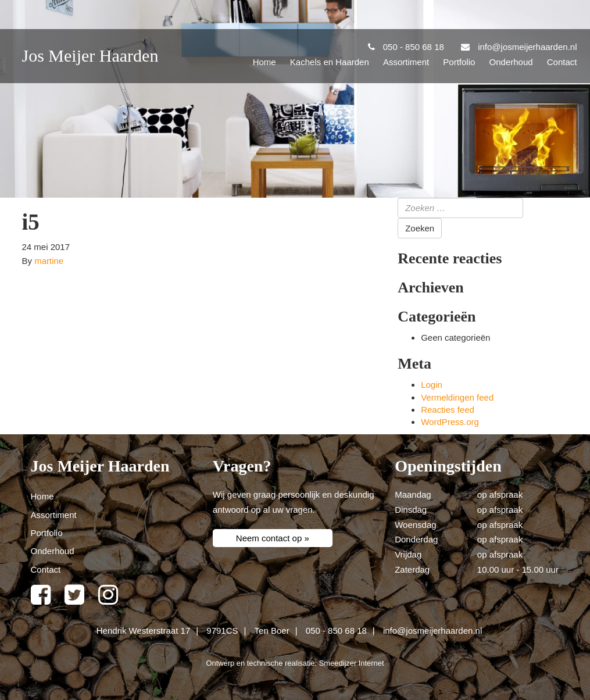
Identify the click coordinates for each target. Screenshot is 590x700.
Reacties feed (448, 410)
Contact (562, 62)
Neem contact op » (273, 538)
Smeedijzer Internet (352, 663)
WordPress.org (450, 422)
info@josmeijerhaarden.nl (432, 631)
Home (264, 62)
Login (432, 385)
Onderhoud (511, 62)
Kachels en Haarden (330, 62)
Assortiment (406, 62)
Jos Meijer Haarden (90, 56)
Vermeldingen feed (457, 397)
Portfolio (459, 62)
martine (49, 261)
